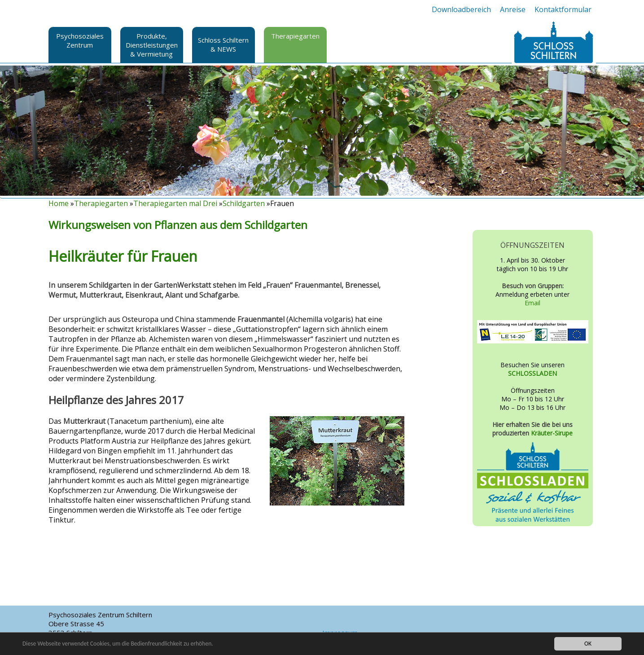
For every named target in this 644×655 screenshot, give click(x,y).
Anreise (513, 9)
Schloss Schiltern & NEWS (223, 44)
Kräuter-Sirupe (552, 433)
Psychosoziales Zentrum (80, 40)
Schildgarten (244, 203)
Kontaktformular (563, 9)
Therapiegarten (295, 36)
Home (59, 203)
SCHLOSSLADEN (532, 373)
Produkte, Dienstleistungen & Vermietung (152, 45)
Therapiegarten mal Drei (175, 203)
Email (532, 303)
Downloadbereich (461, 9)
